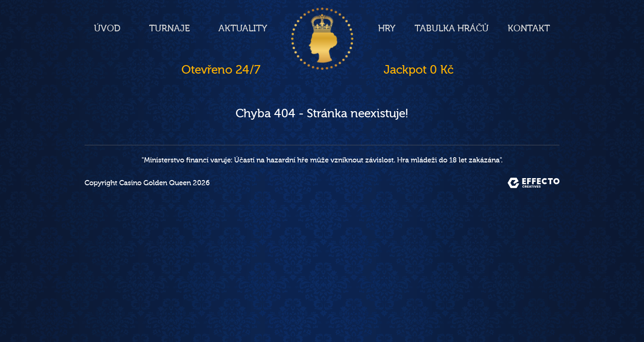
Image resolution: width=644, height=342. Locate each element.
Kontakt (529, 28)
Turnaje (170, 28)
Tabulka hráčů (452, 28)
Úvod (107, 28)
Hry (387, 28)
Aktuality (243, 28)
